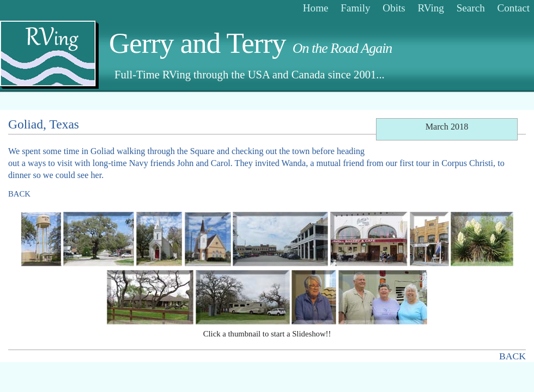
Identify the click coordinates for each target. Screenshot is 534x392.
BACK (19, 194)
